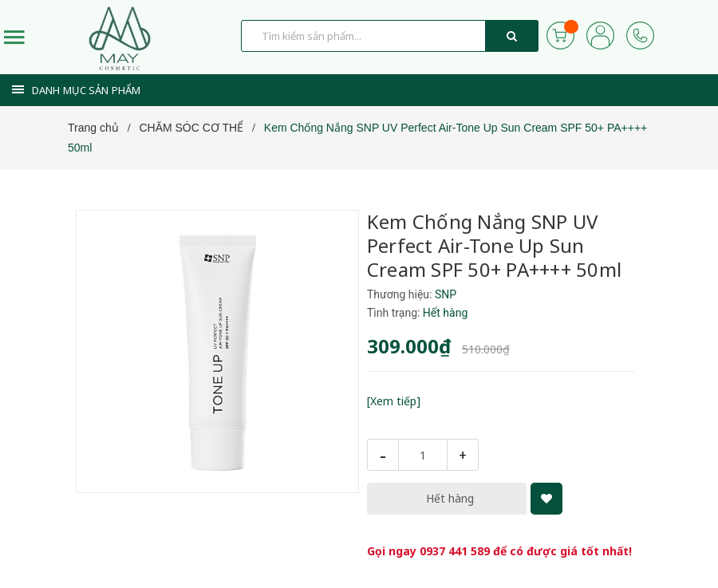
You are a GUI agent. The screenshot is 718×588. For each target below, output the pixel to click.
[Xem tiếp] (394, 401)
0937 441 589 (455, 551)
